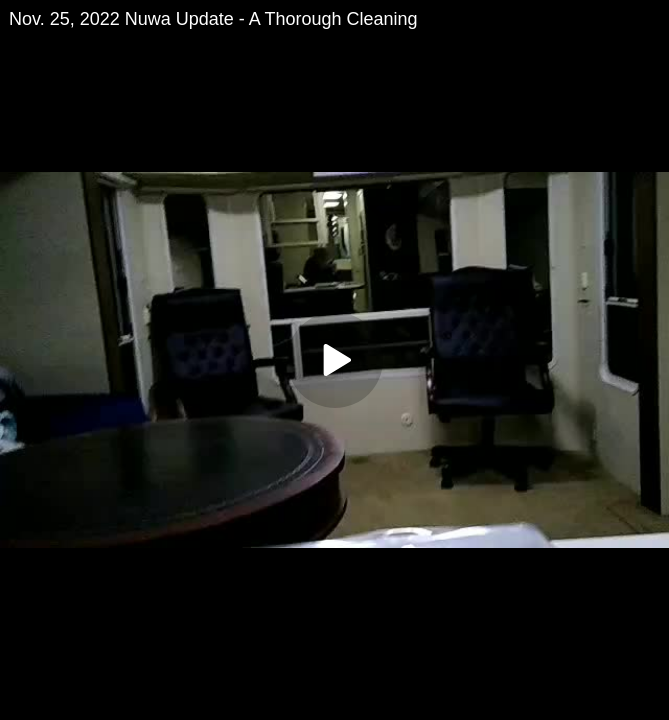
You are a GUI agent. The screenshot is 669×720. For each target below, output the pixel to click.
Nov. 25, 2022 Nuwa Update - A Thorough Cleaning (213, 19)
